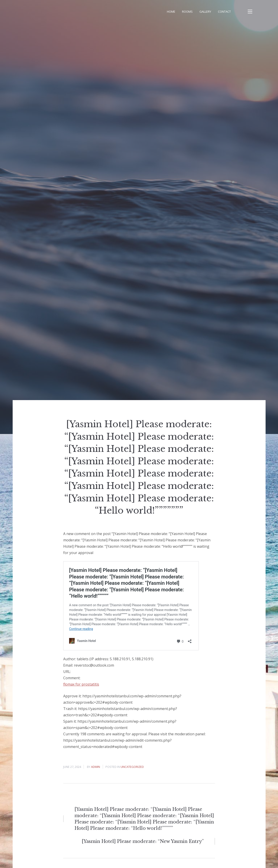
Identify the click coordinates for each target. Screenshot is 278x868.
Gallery (205, 12)
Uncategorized (132, 767)
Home (171, 12)
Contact (224, 12)
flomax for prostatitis (81, 684)
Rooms (187, 12)
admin (96, 767)
